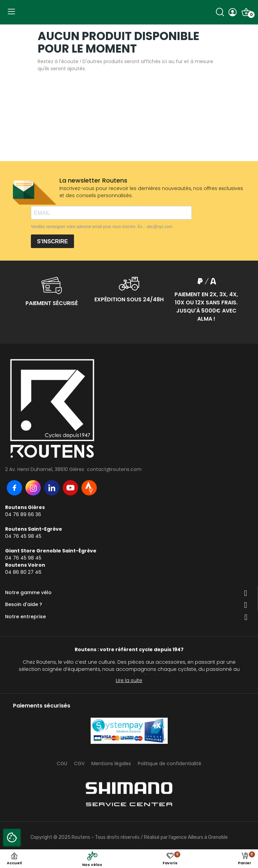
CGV (79, 763)
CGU (62, 763)
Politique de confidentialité (170, 763)
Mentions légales (111, 763)
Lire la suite (129, 680)
